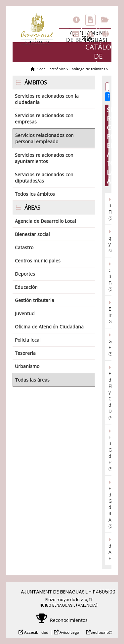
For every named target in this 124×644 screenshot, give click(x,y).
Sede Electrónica (51, 69)
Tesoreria (25, 353)
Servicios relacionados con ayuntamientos (44, 158)
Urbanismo (27, 366)
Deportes (25, 274)
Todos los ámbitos (35, 194)
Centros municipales (38, 261)
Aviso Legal (69, 632)
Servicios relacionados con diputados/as (44, 178)
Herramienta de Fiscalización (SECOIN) (110, 209)
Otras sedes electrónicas (105, 34)
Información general (76, 20)
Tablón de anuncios (76, 34)
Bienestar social (32, 234)
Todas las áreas (32, 380)
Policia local (28, 340)
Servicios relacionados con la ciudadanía (47, 99)
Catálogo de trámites (90, 20)
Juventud (25, 313)
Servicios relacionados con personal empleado (44, 138)
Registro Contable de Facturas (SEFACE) (110, 276)
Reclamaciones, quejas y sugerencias (110, 241)
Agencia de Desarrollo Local (45, 221)
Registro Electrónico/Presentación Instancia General (110, 312)
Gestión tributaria (35, 300)
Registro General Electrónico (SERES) (110, 344)
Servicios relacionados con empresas (44, 119)
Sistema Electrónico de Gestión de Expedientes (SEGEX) (110, 450)
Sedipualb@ (102, 632)
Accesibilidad (36, 632)
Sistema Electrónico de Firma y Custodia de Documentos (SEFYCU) (110, 392)
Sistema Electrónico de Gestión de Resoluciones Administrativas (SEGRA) (110, 504)
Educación (26, 287)
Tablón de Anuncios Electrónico (110, 549)
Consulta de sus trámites (105, 20)
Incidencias (91, 34)
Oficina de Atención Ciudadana (49, 327)
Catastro (24, 247)
